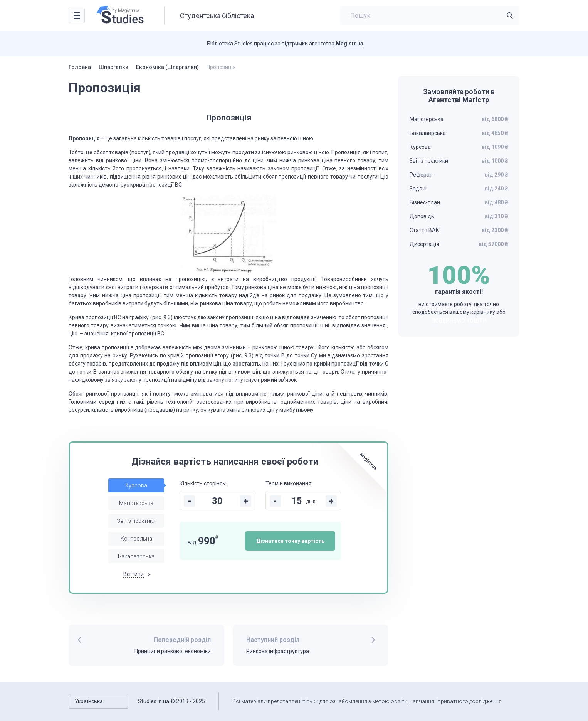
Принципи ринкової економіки (173, 651)
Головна (80, 67)
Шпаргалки (113, 67)
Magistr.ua (349, 44)
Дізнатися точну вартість (290, 541)
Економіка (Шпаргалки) (167, 67)
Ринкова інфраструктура (278, 651)
